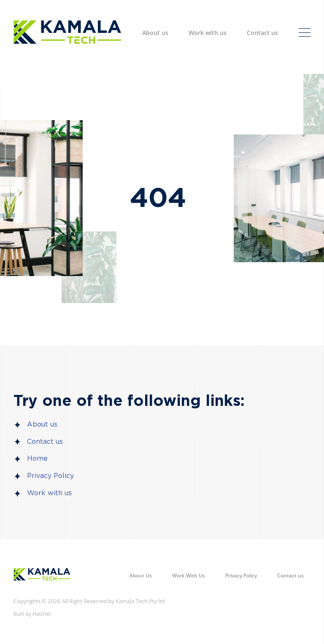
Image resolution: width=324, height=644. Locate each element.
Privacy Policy (50, 476)
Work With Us (189, 576)
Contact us (262, 33)
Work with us (208, 33)
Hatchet (42, 614)
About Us (141, 576)
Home (37, 459)
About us (155, 33)
